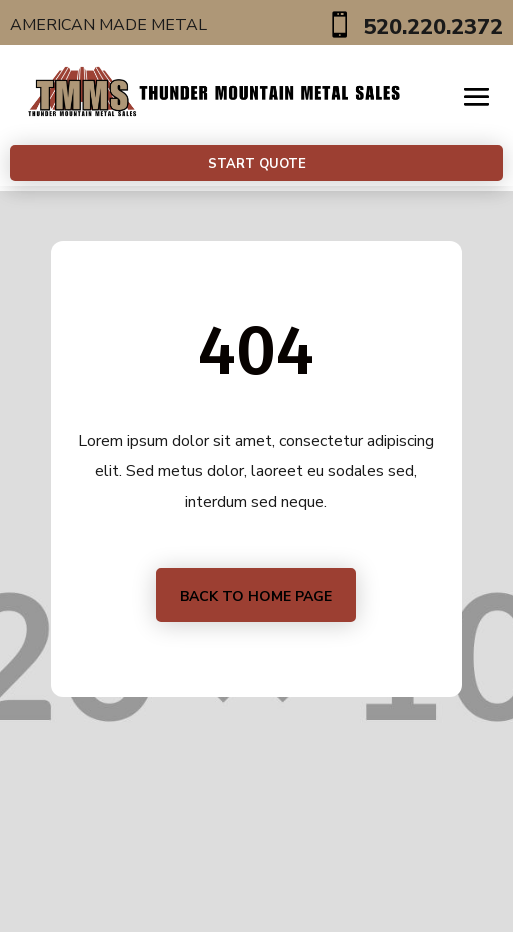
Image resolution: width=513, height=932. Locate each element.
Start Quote (257, 164)
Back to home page (256, 596)
